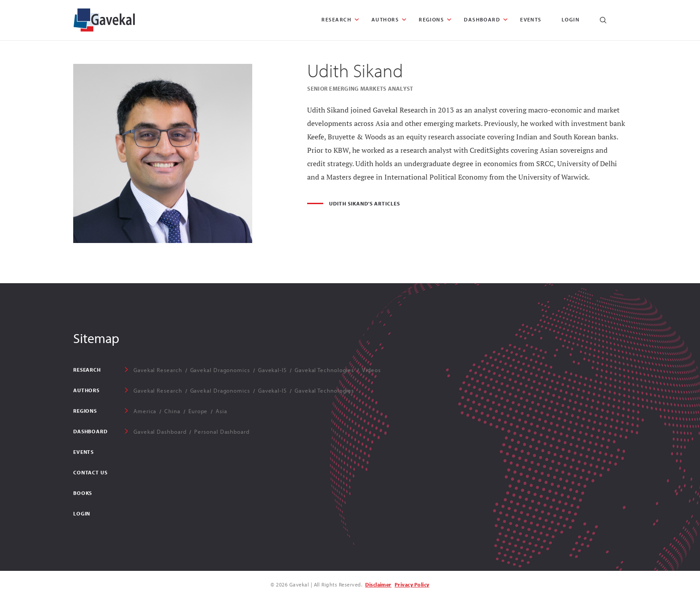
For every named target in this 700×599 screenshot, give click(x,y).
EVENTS (531, 19)
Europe (198, 411)
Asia (221, 411)
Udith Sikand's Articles (364, 204)
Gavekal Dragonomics (220, 370)
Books (83, 493)
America (145, 411)
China (172, 411)
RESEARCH (336, 19)
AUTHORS (385, 19)
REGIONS (431, 19)
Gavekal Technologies (324, 370)
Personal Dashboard (222, 431)
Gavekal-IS (272, 370)
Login (571, 19)
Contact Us (90, 472)
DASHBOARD (482, 19)
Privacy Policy (412, 584)
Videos (371, 370)
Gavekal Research (158, 370)
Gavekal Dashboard (160, 431)
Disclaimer (378, 584)
